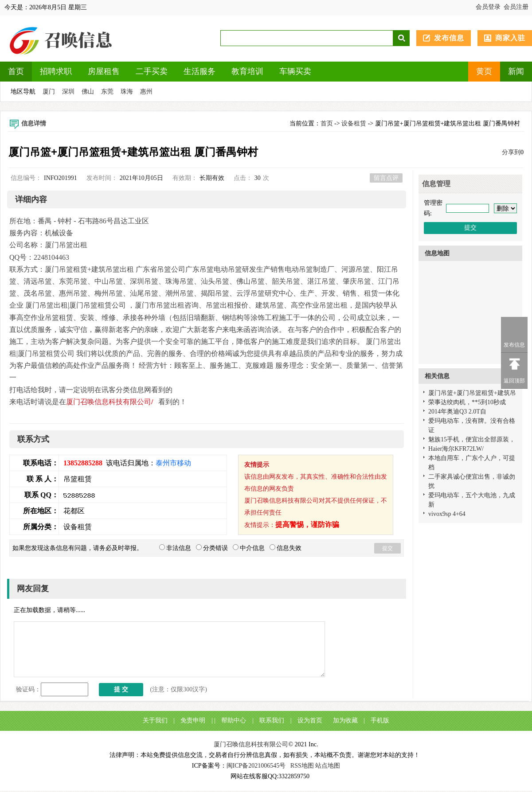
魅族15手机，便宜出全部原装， (472, 439)
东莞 (107, 92)
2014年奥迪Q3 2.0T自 (457, 412)
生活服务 (199, 71)
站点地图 (328, 766)
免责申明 (193, 720)
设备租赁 (354, 123)
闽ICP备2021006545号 (256, 766)
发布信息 (449, 38)
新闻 (516, 71)
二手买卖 (152, 71)
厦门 (49, 92)
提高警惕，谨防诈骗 (307, 525)
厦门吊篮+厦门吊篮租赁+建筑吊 (472, 393)
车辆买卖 (295, 71)
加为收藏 (345, 720)
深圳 (68, 92)
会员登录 (488, 7)
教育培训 (247, 71)
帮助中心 (234, 720)
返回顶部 (514, 381)
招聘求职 (56, 71)
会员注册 (516, 7)
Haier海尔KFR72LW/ (456, 449)
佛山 (88, 92)
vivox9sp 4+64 (447, 514)
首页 (16, 71)
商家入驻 (510, 38)
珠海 (127, 92)
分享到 (511, 152)
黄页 (484, 71)
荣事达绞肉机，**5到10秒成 (467, 402)
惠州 (146, 92)
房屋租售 (104, 71)
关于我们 (155, 720)
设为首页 (310, 720)
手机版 (380, 720)
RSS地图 (302, 766)
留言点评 (386, 178)
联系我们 (272, 720)
